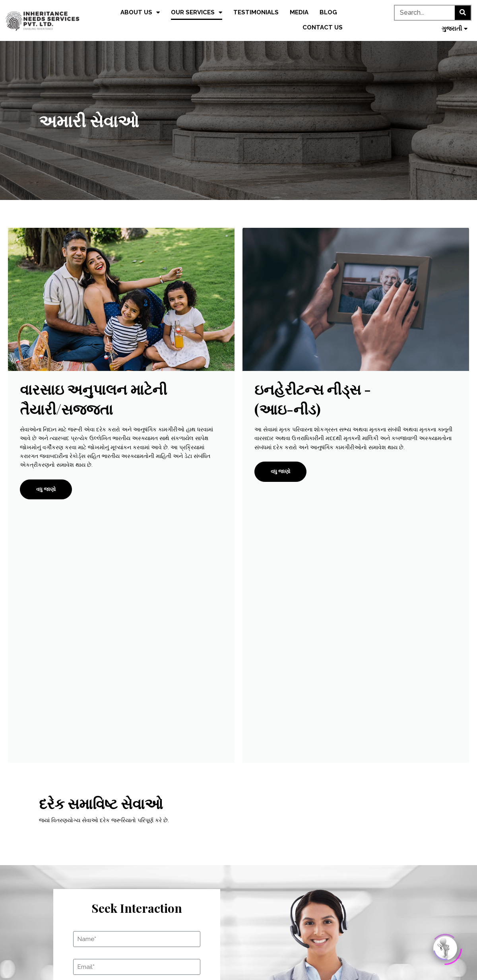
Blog (328, 12)
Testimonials (256, 12)
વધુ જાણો (46, 489)
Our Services (197, 13)
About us (140, 13)
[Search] (463, 13)
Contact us (323, 27)
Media (299, 12)
